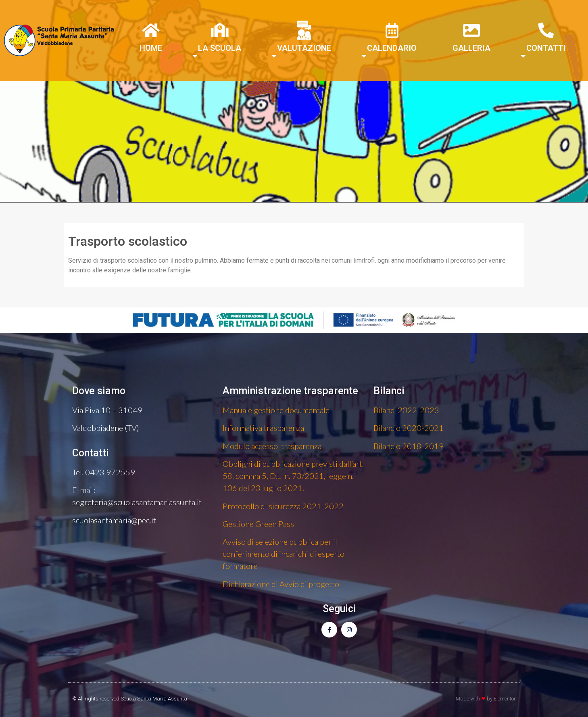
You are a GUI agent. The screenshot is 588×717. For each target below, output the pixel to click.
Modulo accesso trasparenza (272, 446)
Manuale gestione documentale (276, 410)
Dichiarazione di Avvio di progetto (281, 584)
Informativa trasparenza (263, 428)
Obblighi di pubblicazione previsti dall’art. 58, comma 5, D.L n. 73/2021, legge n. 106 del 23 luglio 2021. (293, 476)
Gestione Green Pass (258, 524)
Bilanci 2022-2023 (406, 410)
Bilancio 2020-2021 (409, 428)
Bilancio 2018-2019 (409, 446)
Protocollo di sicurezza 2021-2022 (283, 506)
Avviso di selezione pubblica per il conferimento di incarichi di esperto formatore (284, 554)
